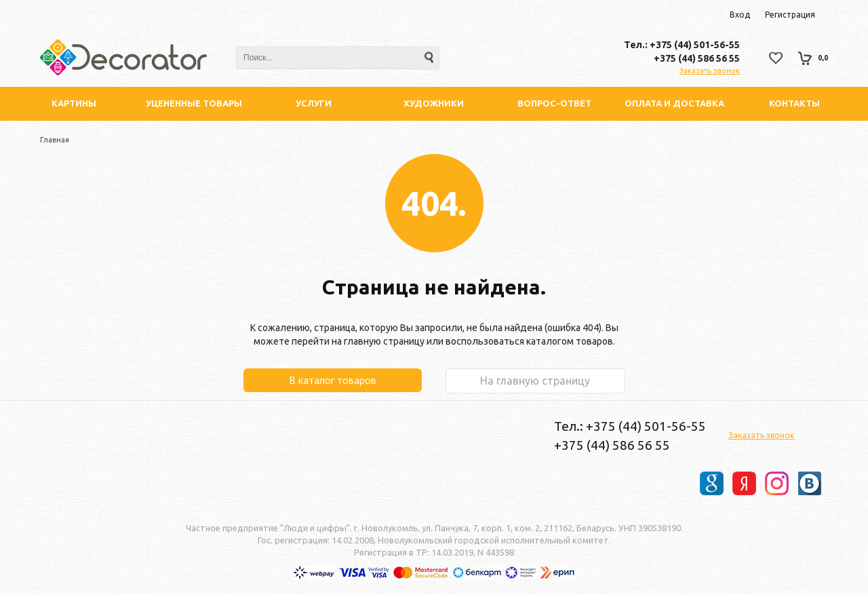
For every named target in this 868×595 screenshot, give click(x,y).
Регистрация (790, 15)
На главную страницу (535, 381)
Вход (740, 15)
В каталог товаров (333, 380)
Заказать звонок (710, 71)
